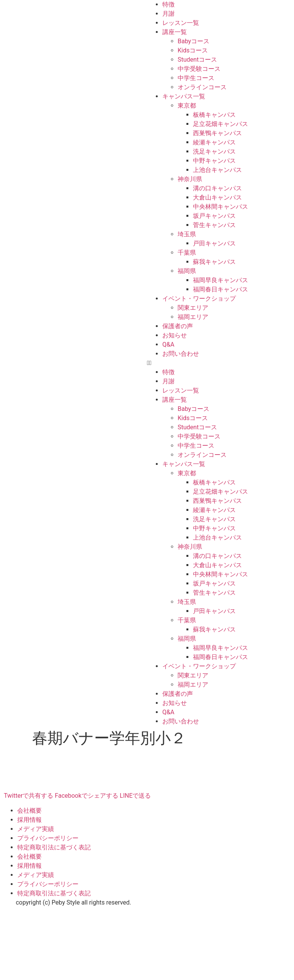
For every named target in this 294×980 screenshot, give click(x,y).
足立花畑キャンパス (220, 124)
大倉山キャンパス (217, 197)
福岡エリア (193, 317)
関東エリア (193, 308)
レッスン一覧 (181, 23)
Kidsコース (193, 50)
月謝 (168, 14)
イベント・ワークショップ (199, 299)
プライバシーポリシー (48, 838)
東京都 (187, 106)
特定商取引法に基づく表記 (54, 847)
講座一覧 (175, 32)
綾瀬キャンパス (214, 142)
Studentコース (197, 60)
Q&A (168, 344)
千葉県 (187, 253)
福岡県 (187, 271)
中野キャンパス (214, 161)
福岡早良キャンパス (220, 280)
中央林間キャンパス (220, 207)
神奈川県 (190, 179)
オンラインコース (202, 87)
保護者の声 (178, 326)
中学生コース (196, 78)
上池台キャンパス (217, 170)
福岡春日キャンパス (220, 289)
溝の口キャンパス (217, 188)
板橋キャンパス (214, 115)
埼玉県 (187, 234)
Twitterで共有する (29, 796)
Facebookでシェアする (86, 796)
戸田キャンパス (214, 243)
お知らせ (175, 335)
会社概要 (29, 811)
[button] (220, 363)
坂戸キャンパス (214, 216)
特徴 (168, 4)
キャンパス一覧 (184, 96)
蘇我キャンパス (214, 262)
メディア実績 (36, 829)
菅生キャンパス (214, 225)
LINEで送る (135, 796)
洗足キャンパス (214, 151)
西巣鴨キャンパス (217, 133)
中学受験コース (199, 69)
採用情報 (29, 820)
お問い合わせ (181, 354)
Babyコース (194, 41)
